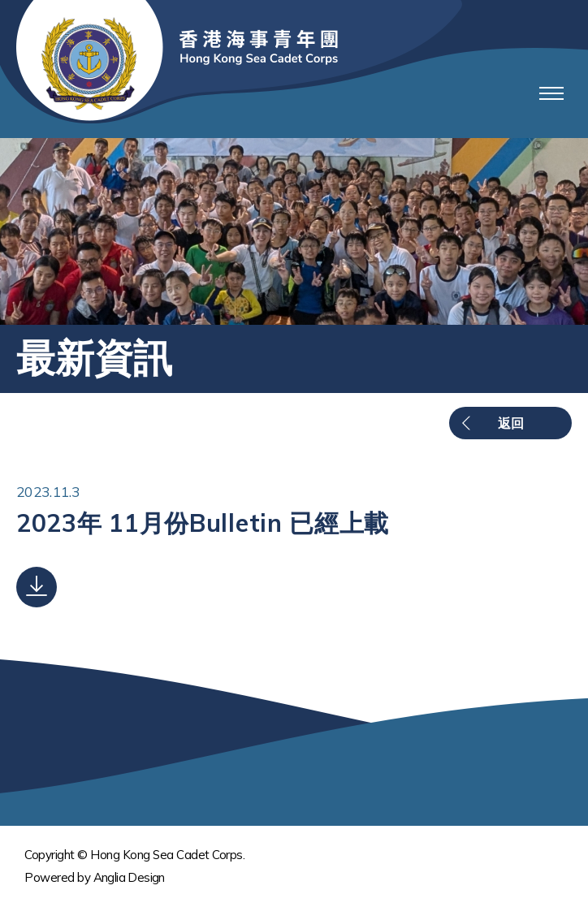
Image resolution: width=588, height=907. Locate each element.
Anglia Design (129, 877)
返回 (511, 423)
